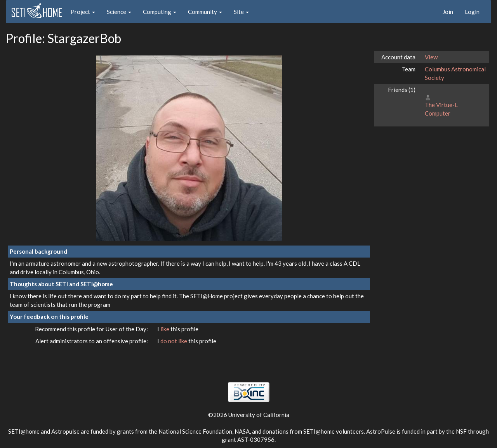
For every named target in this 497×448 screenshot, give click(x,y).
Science (119, 12)
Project (83, 12)
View (431, 57)
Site (241, 12)
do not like (174, 341)
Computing (160, 12)
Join (448, 12)
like (165, 329)
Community (205, 12)
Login (472, 12)
